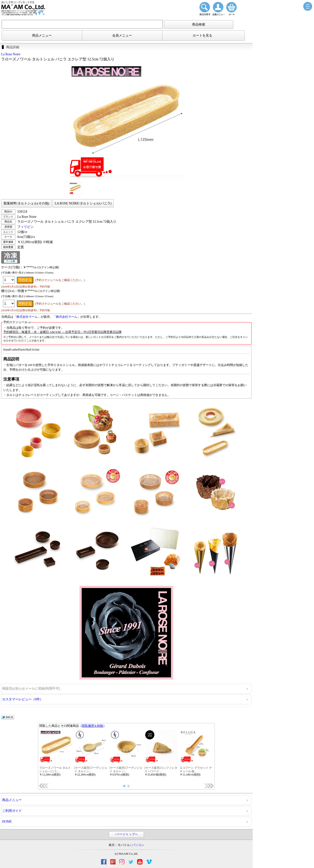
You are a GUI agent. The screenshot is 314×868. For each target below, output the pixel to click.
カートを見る (202, 35)
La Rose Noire (11, 54)
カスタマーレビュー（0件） (23, 699)
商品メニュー (42, 35)
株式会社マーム (27, 317)
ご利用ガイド (12, 811)
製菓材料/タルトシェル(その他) (26, 203)
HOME (7, 822)
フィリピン (26, 227)
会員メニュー (122, 35)
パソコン (138, 845)
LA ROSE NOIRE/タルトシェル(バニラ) (83, 203)
